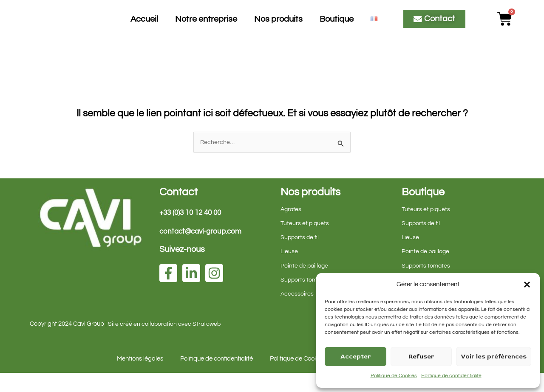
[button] (527, 285)
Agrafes (292, 228)
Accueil (144, 28)
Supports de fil (300, 256)
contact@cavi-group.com (203, 250)
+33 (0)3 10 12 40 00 (193, 231)
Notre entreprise (206, 28)
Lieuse (289, 270)
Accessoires (297, 312)
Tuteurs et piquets (305, 242)
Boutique (337, 28)
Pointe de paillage (305, 284)
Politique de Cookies (394, 376)
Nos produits (278, 28)
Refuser (421, 357)
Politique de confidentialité (451, 376)
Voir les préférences (494, 357)
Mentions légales (140, 378)
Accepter (356, 357)
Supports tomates (306, 298)
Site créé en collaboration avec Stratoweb (166, 343)
